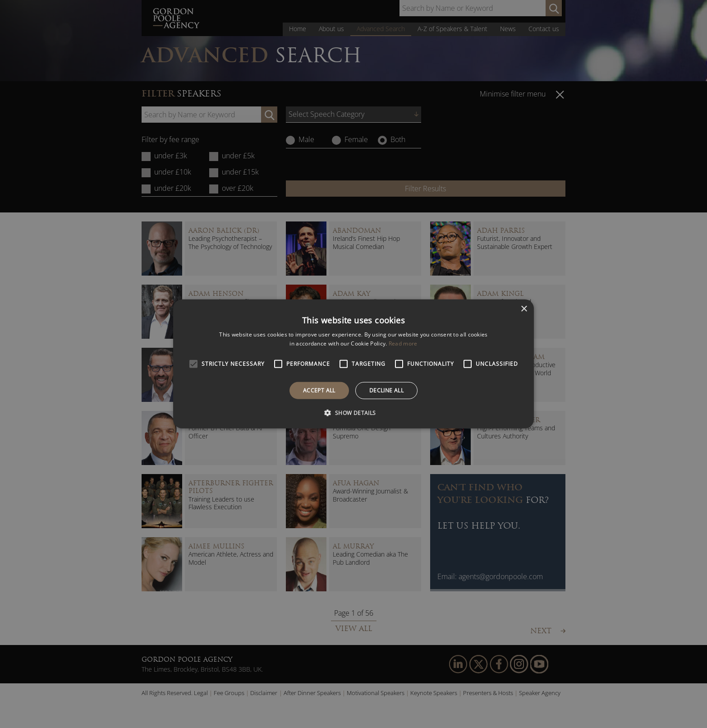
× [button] (524, 309)
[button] (353, 413)
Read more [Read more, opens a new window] (403, 343)
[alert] (353, 364)
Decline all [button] (386, 390)
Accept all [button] (319, 390)
